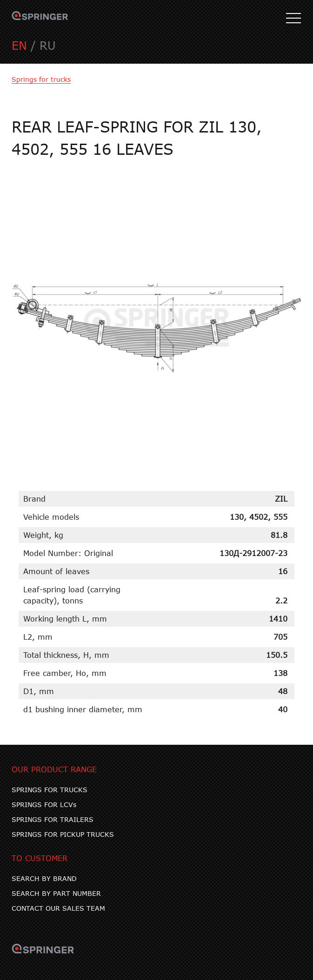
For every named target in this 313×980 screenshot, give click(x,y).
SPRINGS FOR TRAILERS (53, 819)
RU (48, 45)
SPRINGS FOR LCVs (44, 805)
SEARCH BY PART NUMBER (56, 893)
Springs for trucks (41, 79)
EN (19, 45)
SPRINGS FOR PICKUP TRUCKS (63, 834)
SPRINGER (40, 19)
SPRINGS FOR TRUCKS (50, 790)
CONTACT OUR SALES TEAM (58, 908)
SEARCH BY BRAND (44, 878)
